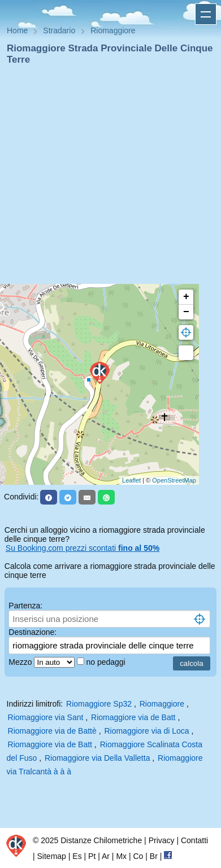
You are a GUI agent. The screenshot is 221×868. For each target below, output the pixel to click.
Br (154, 856)
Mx (121, 856)
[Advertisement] (106, 178)
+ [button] (186, 297)
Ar (106, 856)
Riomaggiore (162, 704)
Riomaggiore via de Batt (133, 717)
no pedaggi (107, 662)
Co (138, 856)
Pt (92, 856)
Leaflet (131, 480)
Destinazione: (32, 632)
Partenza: (25, 606)
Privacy (162, 840)
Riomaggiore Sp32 (99, 704)
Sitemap (52, 856)
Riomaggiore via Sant (46, 717)
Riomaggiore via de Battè (52, 731)
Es (77, 856)
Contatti (194, 840)
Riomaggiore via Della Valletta (97, 758)
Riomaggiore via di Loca (146, 731)
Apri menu (206, 14)
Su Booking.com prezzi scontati (83, 548)
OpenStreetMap (174, 480)
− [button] (186, 312)
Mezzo (21, 662)
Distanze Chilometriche (101, 840)
